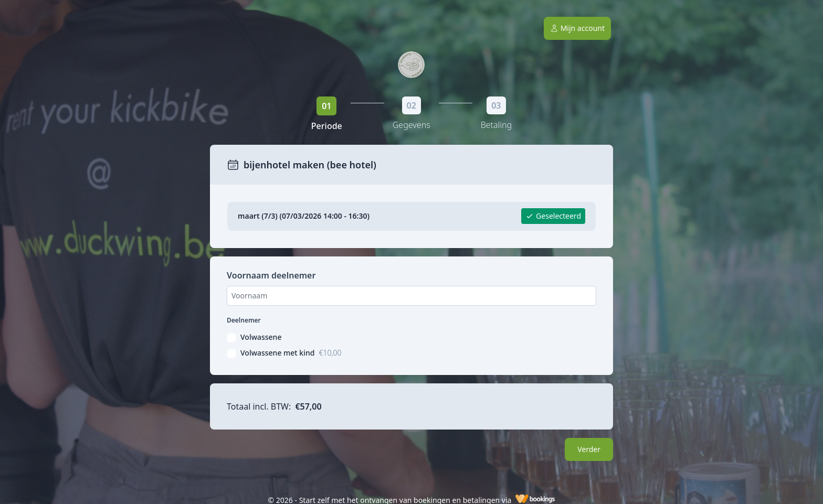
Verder (589, 449)
